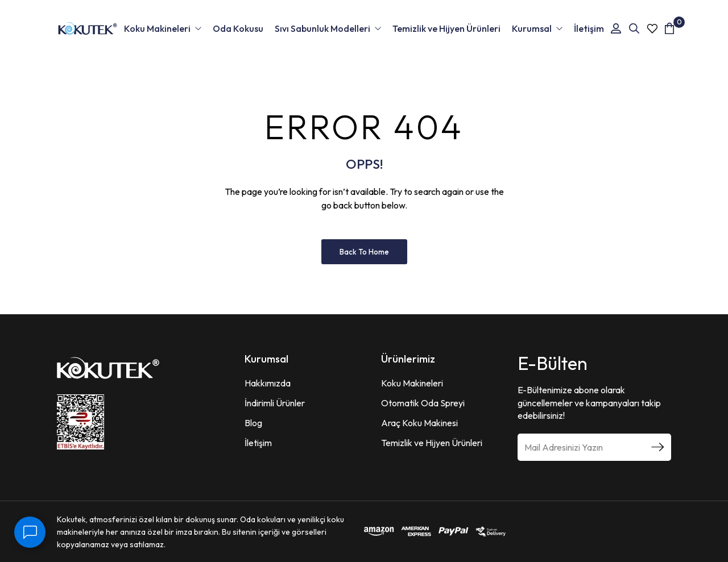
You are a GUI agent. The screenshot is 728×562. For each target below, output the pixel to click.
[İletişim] (30, 532)
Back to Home (364, 252)
